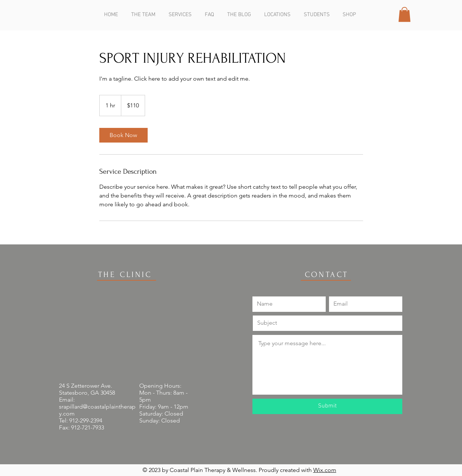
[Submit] (327, 406)
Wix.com (325, 470)
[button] (404, 14)
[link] (123, 135)
